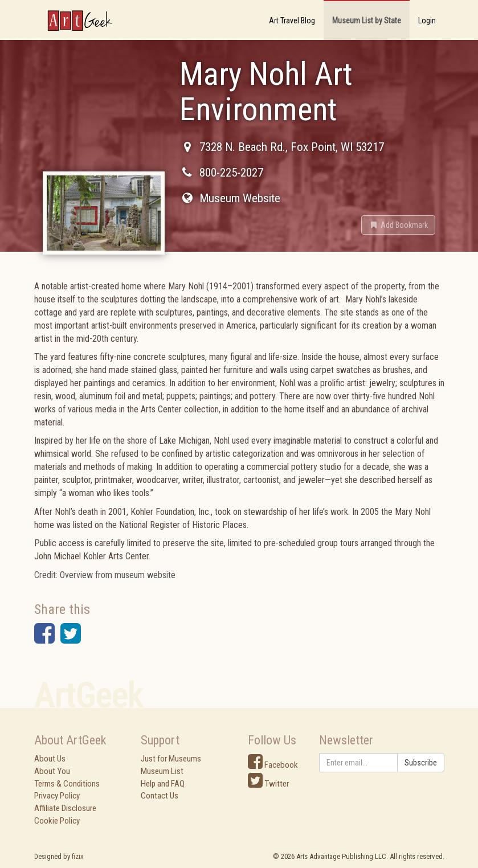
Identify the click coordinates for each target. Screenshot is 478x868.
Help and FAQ (163, 784)
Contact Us (160, 796)
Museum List (162, 771)
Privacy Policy (57, 796)
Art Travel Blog (292, 21)
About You (52, 771)
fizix (78, 856)
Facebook (273, 765)
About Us (50, 759)
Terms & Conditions (67, 784)
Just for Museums (171, 759)
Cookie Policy (57, 821)
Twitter (268, 784)
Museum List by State (367, 21)
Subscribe (421, 763)
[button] (398, 225)
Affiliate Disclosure (65, 808)
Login (427, 21)
